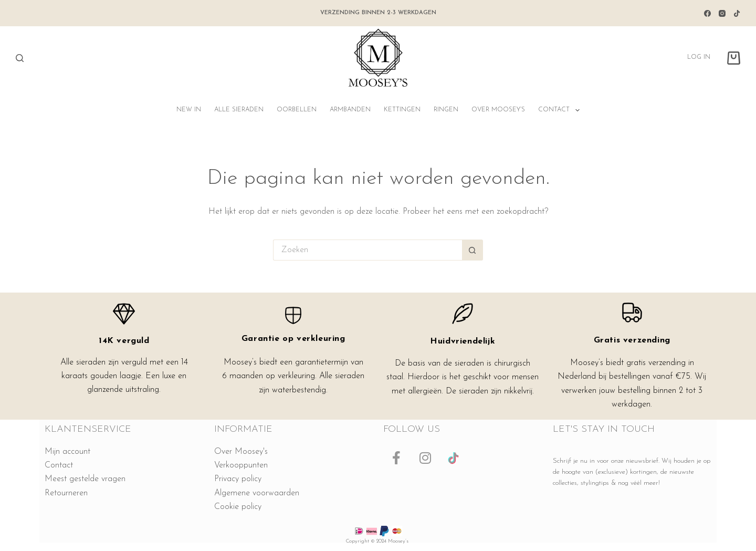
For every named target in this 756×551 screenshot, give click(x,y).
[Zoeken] (20, 58)
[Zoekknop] (472, 250)
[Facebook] (707, 13)
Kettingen (402, 110)
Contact (561, 110)
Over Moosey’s (498, 110)
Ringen (446, 110)
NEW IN (189, 110)
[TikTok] (737, 13)
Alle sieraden (239, 110)
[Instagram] (722, 13)
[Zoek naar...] (367, 250)
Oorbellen (297, 110)
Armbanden (350, 110)
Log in (699, 57)
